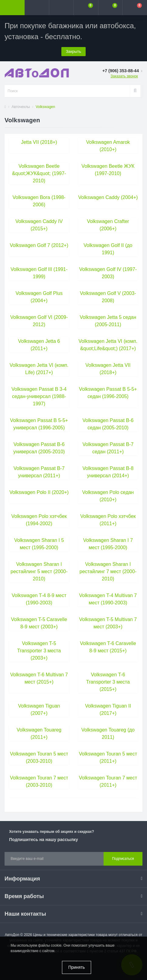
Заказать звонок (124, 76)
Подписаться (123, 859)
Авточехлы (21, 107)
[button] (61, 8)
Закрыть (73, 51)
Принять (77, 967)
